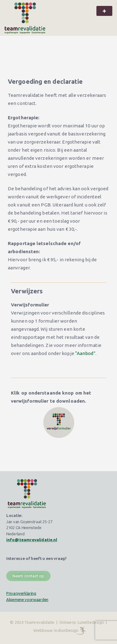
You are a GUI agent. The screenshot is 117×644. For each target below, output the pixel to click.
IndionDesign (66, 630)
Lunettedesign (91, 622)
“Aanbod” (85, 353)
